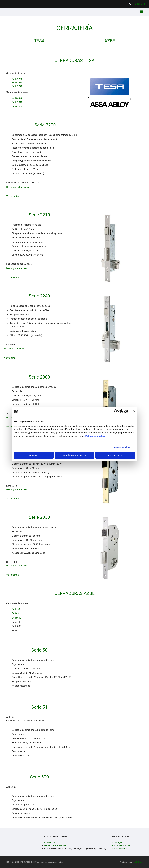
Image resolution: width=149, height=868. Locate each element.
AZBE (110, 41)
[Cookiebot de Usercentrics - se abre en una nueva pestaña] (116, 411)
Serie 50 (16, 609)
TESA (39, 41)
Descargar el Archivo (16, 268)
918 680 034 (139, 4)
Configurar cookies (75, 455)
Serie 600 (16, 618)
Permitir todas (115, 455)
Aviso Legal (117, 842)
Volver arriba (13, 196)
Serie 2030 (17, 106)
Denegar (34, 455)
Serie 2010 (17, 102)
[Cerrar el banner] (134, 411)
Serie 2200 (17, 79)
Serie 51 (16, 613)
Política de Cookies (120, 849)
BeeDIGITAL (138, 862)
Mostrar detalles (122, 447)
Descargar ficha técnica (18, 187)
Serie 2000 (17, 98)
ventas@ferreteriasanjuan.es (57, 845)
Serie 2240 (17, 86)
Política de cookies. (96, 436)
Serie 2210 (17, 83)
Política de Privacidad (121, 845)
